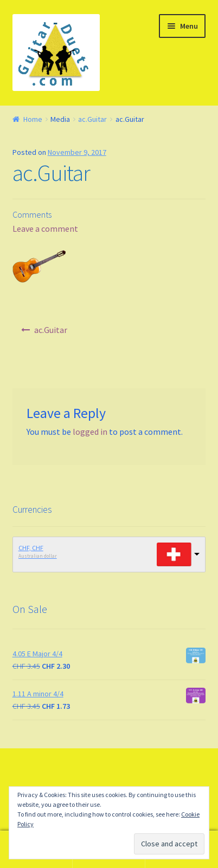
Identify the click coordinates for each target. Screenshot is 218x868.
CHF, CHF (31, 548)
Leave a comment (45, 229)
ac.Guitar (92, 119)
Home (33, 119)
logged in (90, 432)
